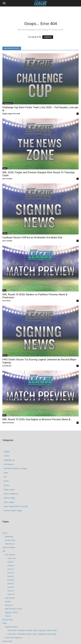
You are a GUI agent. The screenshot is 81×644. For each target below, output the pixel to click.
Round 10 (11, 594)
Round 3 (11, 569)
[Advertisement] (40, 11)
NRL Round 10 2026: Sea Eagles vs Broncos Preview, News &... (37, 419)
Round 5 (11, 576)
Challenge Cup (8, 103)
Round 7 (11, 583)
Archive (6, 456)
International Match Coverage (15, 468)
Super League (9, 502)
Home (5, 533)
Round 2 (11, 565)
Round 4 (11, 573)
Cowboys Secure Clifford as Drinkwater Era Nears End (32, 237)
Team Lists (12, 558)
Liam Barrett (7, 366)
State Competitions (11, 494)
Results (8, 601)
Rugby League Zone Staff (11, 114)
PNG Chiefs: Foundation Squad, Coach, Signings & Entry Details (32, 634)
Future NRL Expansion (14, 638)
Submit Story (7, 641)
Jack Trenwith (7, 179)
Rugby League (9, 489)
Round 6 (11, 580)
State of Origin (9, 498)
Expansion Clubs (11, 627)
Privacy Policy (8, 620)
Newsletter (9, 537)
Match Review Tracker (14, 609)
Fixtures (8, 616)
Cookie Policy (10, 540)
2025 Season (10, 598)
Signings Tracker (11, 612)
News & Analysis (9, 547)
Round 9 (11, 591)
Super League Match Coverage (16, 506)
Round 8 (11, 587)
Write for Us (10, 544)
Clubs (4, 623)
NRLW (6, 481)
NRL (4, 290)
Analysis (7, 452)
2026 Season (10, 555)
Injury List (9, 605)
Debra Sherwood (8, 423)
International (9, 464)
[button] (4, 3)
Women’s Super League (13, 510)
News (5, 168)
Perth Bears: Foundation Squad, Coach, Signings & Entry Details (32, 630)
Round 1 (11, 562)
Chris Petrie (6, 301)
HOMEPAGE (48, 37)
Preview (7, 485)
